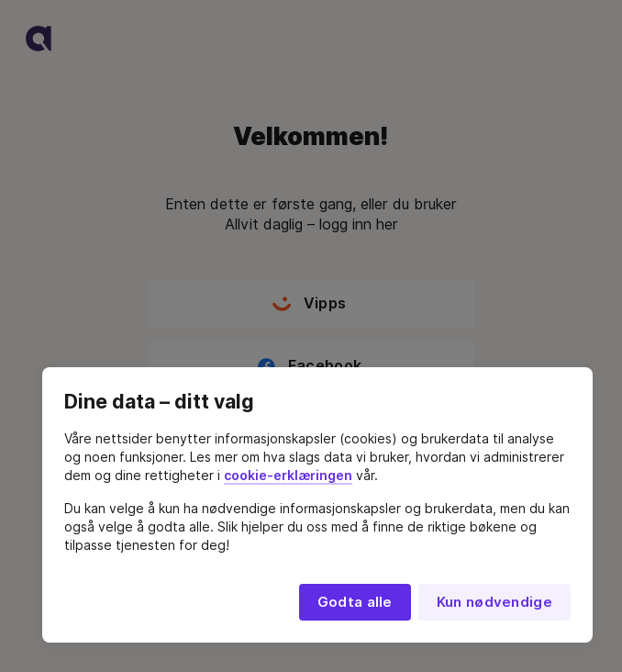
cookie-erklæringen (288, 476)
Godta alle (355, 602)
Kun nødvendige (494, 602)
